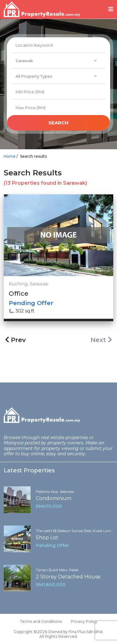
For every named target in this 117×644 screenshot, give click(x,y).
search (58, 123)
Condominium (54, 498)
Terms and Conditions (41, 621)
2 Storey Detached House (68, 577)
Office (19, 294)
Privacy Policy (84, 621)
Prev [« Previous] (15, 340)
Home (10, 156)
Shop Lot (47, 537)
